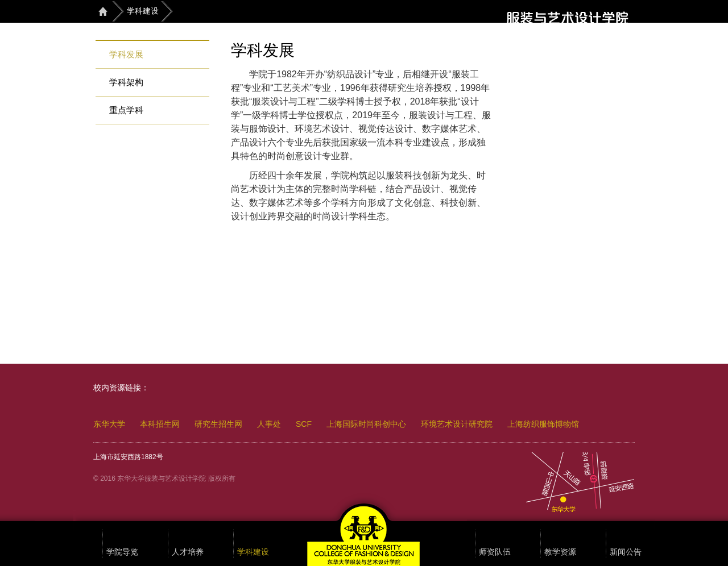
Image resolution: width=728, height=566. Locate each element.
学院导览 (122, 552)
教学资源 (560, 552)
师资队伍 (495, 552)
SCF (304, 424)
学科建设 (143, 11)
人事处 (269, 424)
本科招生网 (160, 424)
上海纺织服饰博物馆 (543, 424)
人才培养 (188, 552)
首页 (103, 11)
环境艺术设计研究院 (457, 424)
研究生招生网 (218, 424)
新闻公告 (626, 552)
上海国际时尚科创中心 (366, 424)
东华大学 (109, 424)
